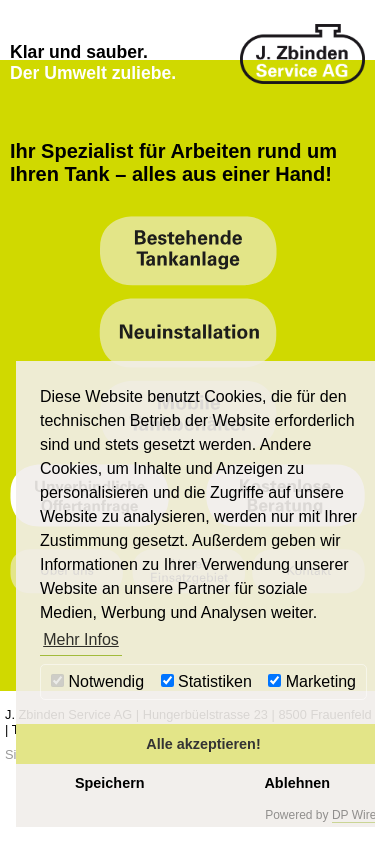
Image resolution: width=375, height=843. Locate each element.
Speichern (110, 783)
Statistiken (206, 681)
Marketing (312, 681)
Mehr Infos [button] (81, 639)
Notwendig (97, 681)
